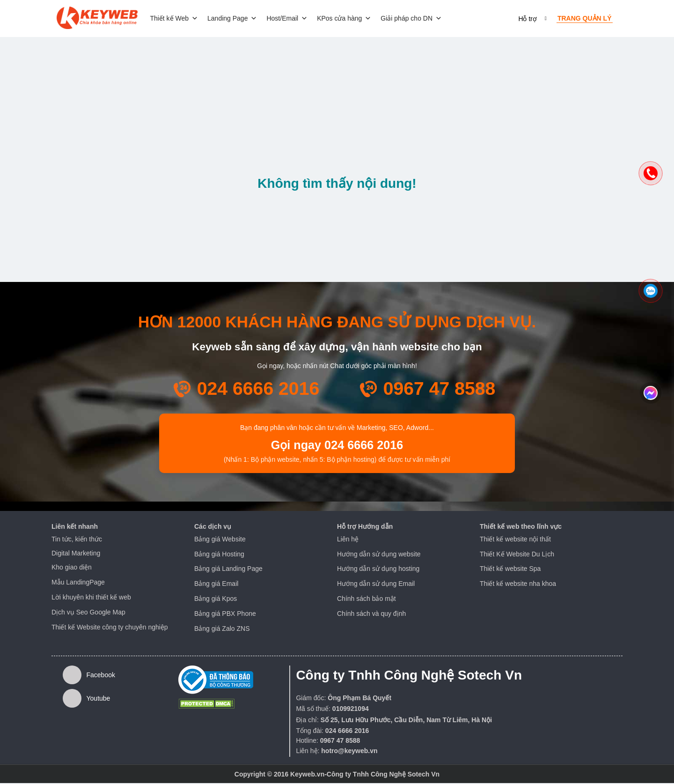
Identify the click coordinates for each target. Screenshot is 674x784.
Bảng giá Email (216, 584)
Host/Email (290, 19)
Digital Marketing (76, 554)
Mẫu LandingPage (78, 583)
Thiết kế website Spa (510, 570)
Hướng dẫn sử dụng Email (376, 584)
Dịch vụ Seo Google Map (88, 613)
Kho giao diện (72, 568)
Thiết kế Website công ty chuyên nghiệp (110, 628)
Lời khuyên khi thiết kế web (91, 598)
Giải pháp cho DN (414, 19)
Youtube (86, 699)
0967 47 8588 (440, 389)
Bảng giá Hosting (219, 555)
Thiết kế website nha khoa (518, 584)
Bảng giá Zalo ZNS (222, 629)
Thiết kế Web (177, 19)
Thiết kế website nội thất (515, 540)
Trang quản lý (585, 19)
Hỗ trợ (527, 19)
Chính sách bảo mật (366, 599)
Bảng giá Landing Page (228, 570)
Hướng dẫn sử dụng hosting (378, 570)
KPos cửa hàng (347, 19)
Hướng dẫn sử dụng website (379, 555)
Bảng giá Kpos (216, 599)
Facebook (89, 676)
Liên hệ (348, 540)
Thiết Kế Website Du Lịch (517, 555)
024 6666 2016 (258, 389)
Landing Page (235, 19)
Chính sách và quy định (371, 614)
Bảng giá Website (220, 540)
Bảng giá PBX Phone (225, 614)
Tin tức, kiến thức (77, 540)
